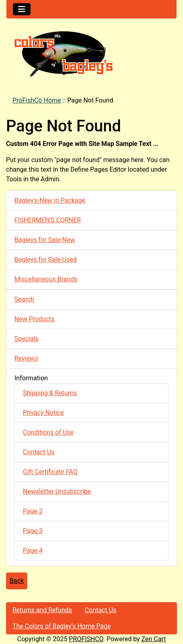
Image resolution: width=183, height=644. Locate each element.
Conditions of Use (48, 432)
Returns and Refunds (42, 610)
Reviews (26, 358)
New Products (35, 319)
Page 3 (33, 531)
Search (24, 299)
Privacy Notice (43, 413)
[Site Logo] (91, 53)
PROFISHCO (86, 639)
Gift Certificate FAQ (50, 472)
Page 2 (33, 511)
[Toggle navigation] (22, 9)
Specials (26, 339)
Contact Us (39, 452)
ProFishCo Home (37, 100)
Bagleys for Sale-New (45, 240)
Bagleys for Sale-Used (46, 259)
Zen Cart (154, 639)
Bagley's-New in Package (50, 200)
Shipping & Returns (50, 393)
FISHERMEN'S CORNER (48, 220)
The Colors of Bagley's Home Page (62, 626)
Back (17, 581)
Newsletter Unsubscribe (57, 491)
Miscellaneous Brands (46, 279)
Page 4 (33, 551)
